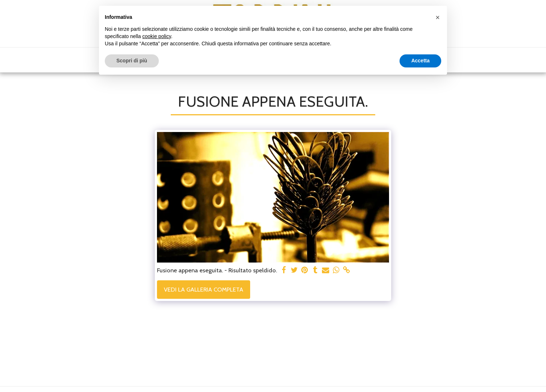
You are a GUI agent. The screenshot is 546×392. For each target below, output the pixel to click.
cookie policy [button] (157, 36)
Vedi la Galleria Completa (204, 289)
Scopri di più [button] (132, 61)
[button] (438, 17)
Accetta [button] (420, 61)
